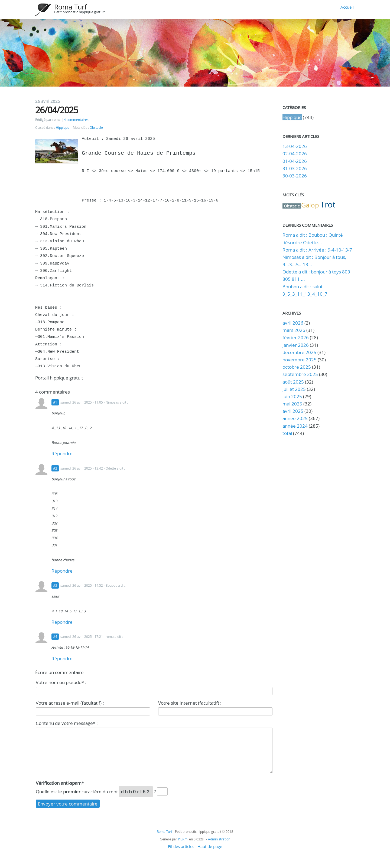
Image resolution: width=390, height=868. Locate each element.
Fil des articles (181, 846)
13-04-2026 (295, 146)
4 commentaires (76, 120)
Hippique (63, 128)
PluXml (183, 839)
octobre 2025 (297, 367)
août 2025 (293, 382)
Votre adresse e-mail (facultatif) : (70, 703)
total (288, 433)
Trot (328, 204)
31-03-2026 (295, 168)
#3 (55, 585)
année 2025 (295, 418)
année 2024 (295, 426)
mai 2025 (292, 404)
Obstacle (96, 128)
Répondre (62, 453)
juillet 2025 (294, 389)
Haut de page (210, 846)
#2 (55, 468)
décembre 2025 (299, 352)
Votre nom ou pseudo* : (61, 682)
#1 (55, 402)
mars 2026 (294, 330)
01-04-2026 (295, 161)
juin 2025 (292, 396)
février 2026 (296, 337)
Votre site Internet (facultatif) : (190, 703)
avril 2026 (293, 323)
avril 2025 (293, 411)
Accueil (347, 7)
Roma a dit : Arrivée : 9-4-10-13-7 (317, 250)
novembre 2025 (300, 360)
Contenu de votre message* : (67, 723)
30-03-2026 (295, 176)
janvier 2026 (296, 345)
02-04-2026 (295, 154)
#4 (55, 637)
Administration (219, 839)
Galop (310, 205)
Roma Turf (70, 7)
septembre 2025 (300, 374)
